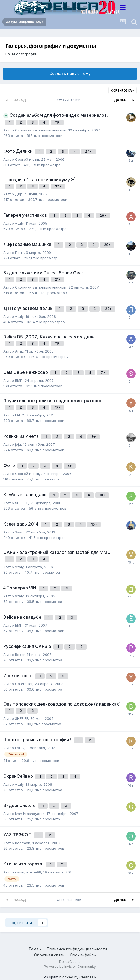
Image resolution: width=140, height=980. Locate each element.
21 (58, 279)
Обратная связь (49, 955)
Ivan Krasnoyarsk (30, 814)
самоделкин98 (28, 872)
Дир (19, 194)
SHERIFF (22, 503)
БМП (19, 380)
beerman (23, 843)
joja (18, 444)
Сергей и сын (27, 159)
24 (88, 152)
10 (102, 495)
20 (108, 309)
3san (19, 532)
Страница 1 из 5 (70, 100)
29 (107, 245)
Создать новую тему (70, 73)
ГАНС (20, 415)
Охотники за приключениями (41, 130)
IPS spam (51, 977)
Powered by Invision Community (70, 966)
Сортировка (123, 90)
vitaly (19, 223)
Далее (120, 100)
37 (58, 186)
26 (103, 215)
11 (57, 122)
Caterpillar (24, 684)
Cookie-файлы (83, 955)
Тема (35, 949)
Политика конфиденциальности (77, 949)
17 (58, 407)
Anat (19, 351)
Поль (19, 253)
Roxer (20, 655)
